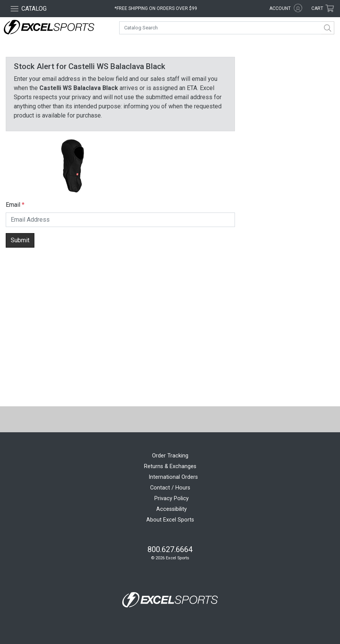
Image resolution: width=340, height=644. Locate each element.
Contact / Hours (170, 488)
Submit (20, 240)
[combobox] (227, 28)
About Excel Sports (170, 520)
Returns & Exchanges (170, 466)
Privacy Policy (172, 498)
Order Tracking (170, 456)
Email (13, 205)
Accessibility (172, 509)
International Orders (173, 477)
